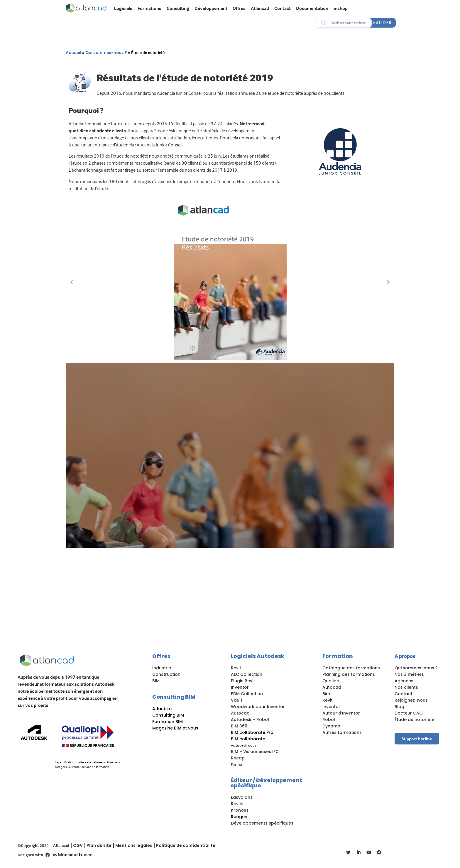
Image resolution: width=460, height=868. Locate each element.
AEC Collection (247, 674)
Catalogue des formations (351, 668)
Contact (283, 8)
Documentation (312, 8)
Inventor (240, 687)
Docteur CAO (409, 713)
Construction (166, 674)
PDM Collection (247, 694)
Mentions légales (134, 845)
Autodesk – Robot (250, 720)
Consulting (178, 8)
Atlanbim (162, 709)
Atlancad (260, 8)
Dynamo (331, 726)
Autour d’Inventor (341, 713)
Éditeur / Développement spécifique (267, 783)
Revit (236, 668)
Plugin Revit (243, 681)
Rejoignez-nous (411, 700)
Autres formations (342, 732)
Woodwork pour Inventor (258, 707)
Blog (399, 707)
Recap (238, 758)
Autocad (240, 713)
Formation (338, 656)
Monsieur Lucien (75, 855)
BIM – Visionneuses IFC (255, 752)
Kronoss (240, 810)
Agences (404, 681)
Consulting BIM (174, 697)
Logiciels (123, 8)
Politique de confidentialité (186, 845)
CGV (78, 845)
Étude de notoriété (415, 720)
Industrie (162, 668)
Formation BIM (168, 722)
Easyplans (242, 797)
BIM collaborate (248, 739)
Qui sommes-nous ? (106, 53)
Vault (237, 700)
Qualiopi (331, 681)
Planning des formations (349, 674)
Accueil (73, 53)
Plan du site (99, 845)
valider (382, 23)
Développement (211, 8)
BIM (156, 681)
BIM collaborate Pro (252, 732)
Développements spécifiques (262, 823)
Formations (149, 8)
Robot (329, 720)
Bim (326, 694)
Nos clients (406, 687)
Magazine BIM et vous (175, 728)
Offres (239, 8)
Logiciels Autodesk (258, 656)
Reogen (239, 817)
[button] (72, 282)
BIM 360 (239, 726)
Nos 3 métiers (409, 674)
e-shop (341, 8)
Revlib (237, 804)
